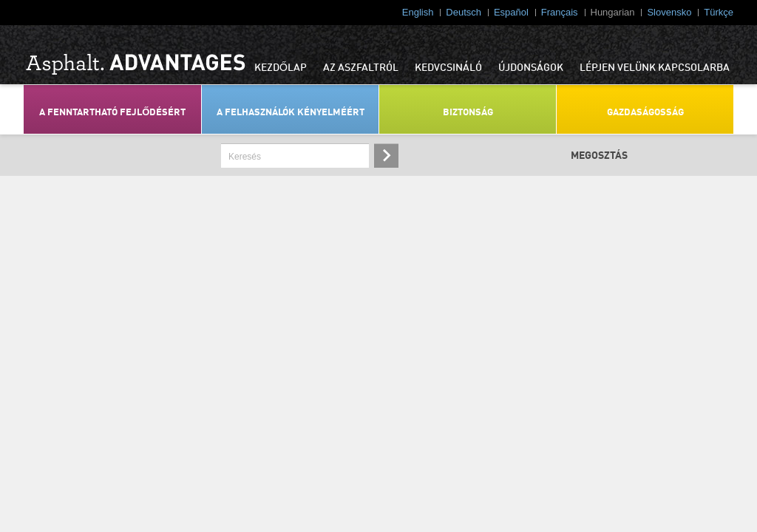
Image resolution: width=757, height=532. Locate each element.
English (418, 12)
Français (560, 12)
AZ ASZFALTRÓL (361, 68)
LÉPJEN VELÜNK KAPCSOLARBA (655, 68)
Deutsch (464, 12)
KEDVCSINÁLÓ (448, 68)
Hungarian (613, 12)
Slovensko (669, 12)
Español (511, 12)
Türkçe (719, 12)
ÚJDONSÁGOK (531, 68)
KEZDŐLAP (281, 68)
